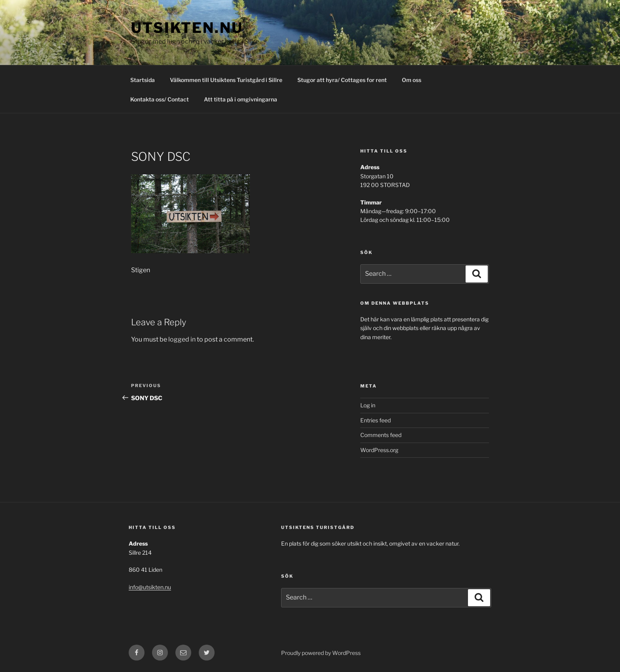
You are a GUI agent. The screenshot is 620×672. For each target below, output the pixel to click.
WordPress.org (379, 450)
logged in (182, 339)
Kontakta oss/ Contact (160, 99)
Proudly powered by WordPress (321, 653)
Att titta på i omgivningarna (241, 99)
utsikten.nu (187, 28)
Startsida (143, 80)
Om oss (412, 80)
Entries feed (376, 420)
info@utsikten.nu (150, 587)
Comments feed (381, 435)
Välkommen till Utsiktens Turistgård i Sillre (226, 80)
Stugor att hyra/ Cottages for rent (342, 80)
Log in (368, 405)
